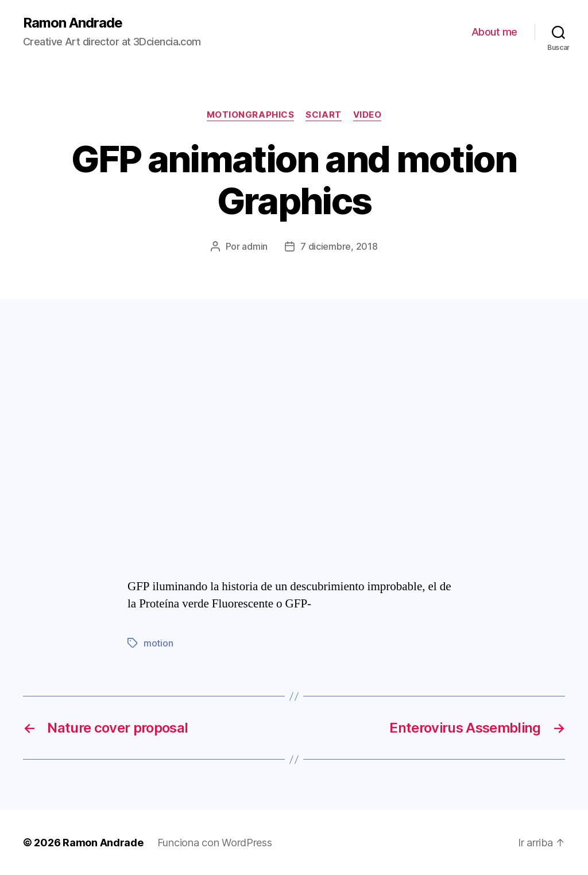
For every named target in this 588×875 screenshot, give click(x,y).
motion (158, 643)
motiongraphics (251, 115)
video (367, 115)
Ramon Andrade (73, 23)
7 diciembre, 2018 (339, 246)
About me (494, 32)
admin (255, 246)
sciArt (323, 115)
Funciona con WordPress (215, 843)
